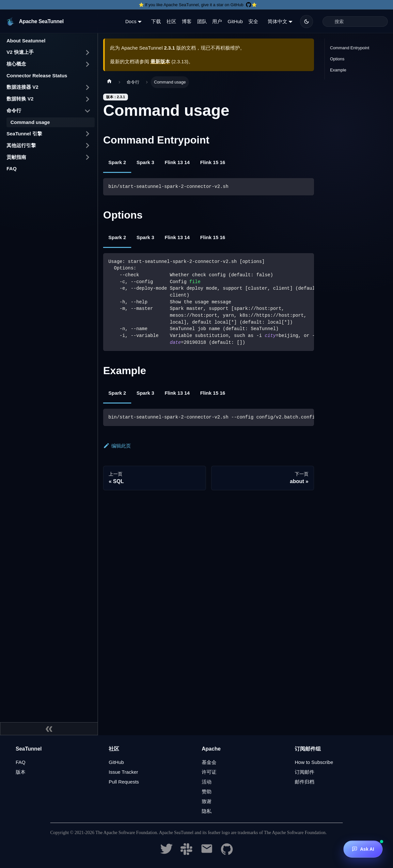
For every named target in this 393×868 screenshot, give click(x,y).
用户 (217, 21)
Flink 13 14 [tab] (177, 162)
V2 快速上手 (20, 52)
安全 (253, 21)
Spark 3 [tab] (145, 162)
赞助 (207, 792)
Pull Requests (124, 782)
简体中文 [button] (277, 21)
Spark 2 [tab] (117, 162)
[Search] (355, 22)
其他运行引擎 (21, 145)
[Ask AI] (363, 849)
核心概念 (16, 64)
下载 (156, 21)
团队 (202, 21)
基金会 (209, 762)
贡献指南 (16, 157)
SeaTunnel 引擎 (24, 134)
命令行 (14, 110)
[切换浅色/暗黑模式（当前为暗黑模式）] (307, 22)
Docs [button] (131, 21)
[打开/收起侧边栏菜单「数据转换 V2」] (87, 99)
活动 (207, 782)
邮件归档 (305, 782)
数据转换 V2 (20, 99)
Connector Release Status (37, 76)
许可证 (209, 772)
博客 (187, 21)
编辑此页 (117, 446)
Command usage (30, 122)
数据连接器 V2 (23, 87)
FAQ (12, 168)
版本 (21, 772)
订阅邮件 (305, 772)
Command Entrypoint (350, 48)
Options (337, 59)
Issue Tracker (123, 772)
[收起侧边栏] (49, 729)
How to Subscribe (314, 762)
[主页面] (109, 82)
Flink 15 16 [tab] (213, 162)
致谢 (207, 801)
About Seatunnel (26, 41)
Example (338, 70)
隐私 (207, 811)
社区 (171, 21)
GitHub (235, 21)
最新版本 (160, 61)
